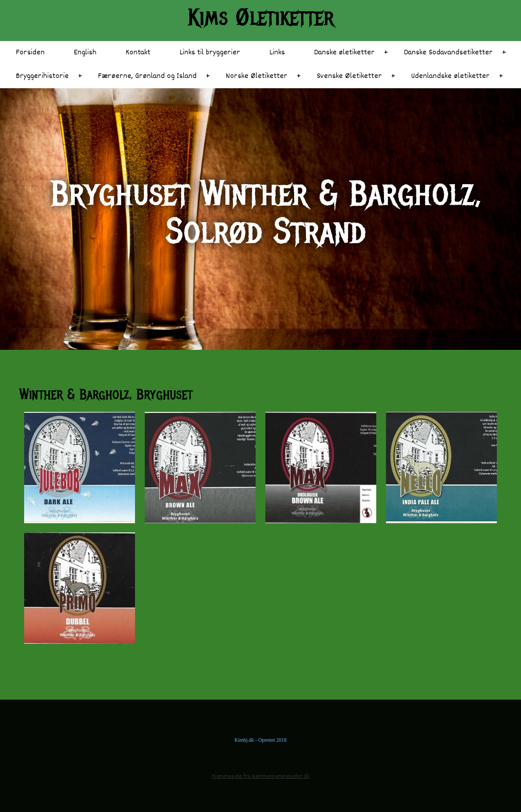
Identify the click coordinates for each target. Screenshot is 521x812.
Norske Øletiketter (257, 76)
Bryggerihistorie (42, 76)
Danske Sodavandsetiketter (448, 53)
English (85, 53)
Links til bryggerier (210, 53)
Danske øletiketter (344, 53)
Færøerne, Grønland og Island (147, 76)
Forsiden (30, 53)
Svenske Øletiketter (349, 76)
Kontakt (138, 53)
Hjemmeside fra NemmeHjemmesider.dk (260, 776)
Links (277, 53)
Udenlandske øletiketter (450, 76)
